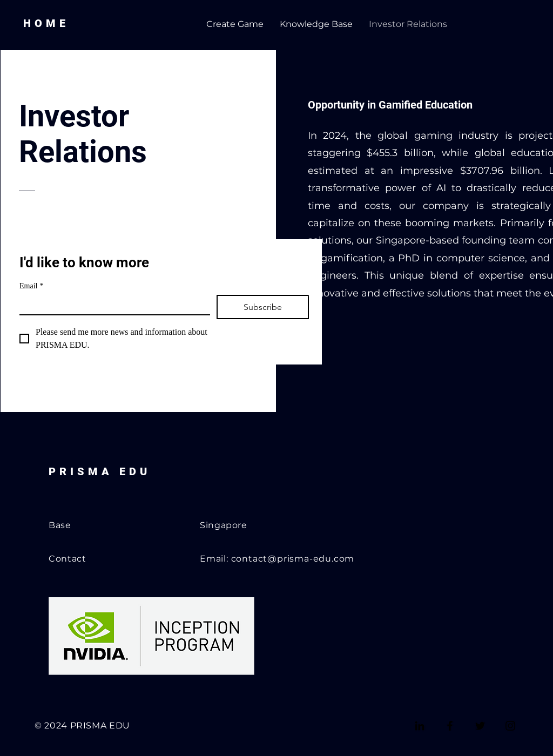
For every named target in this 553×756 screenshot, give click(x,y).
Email (31, 286)
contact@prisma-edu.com (293, 559)
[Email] (112, 305)
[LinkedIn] (420, 726)
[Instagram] (510, 726)
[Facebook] (450, 726)
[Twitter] (480, 726)
